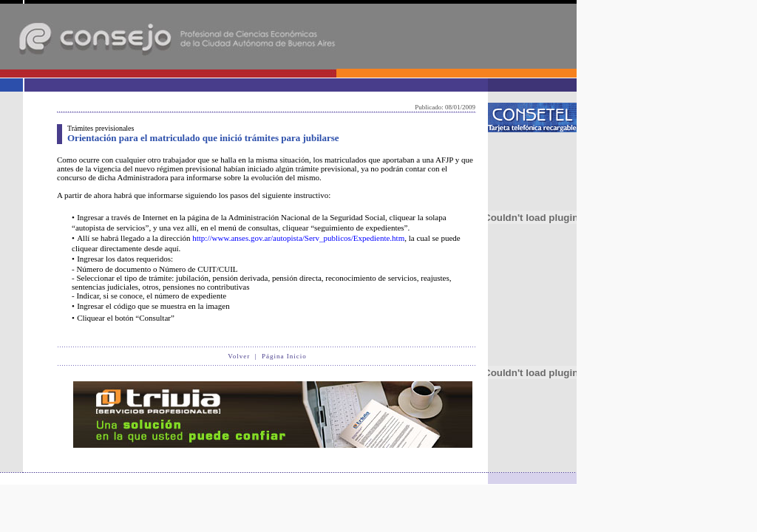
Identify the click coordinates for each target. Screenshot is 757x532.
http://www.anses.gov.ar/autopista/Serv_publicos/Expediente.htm (298, 238)
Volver (239, 356)
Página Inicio (284, 356)
